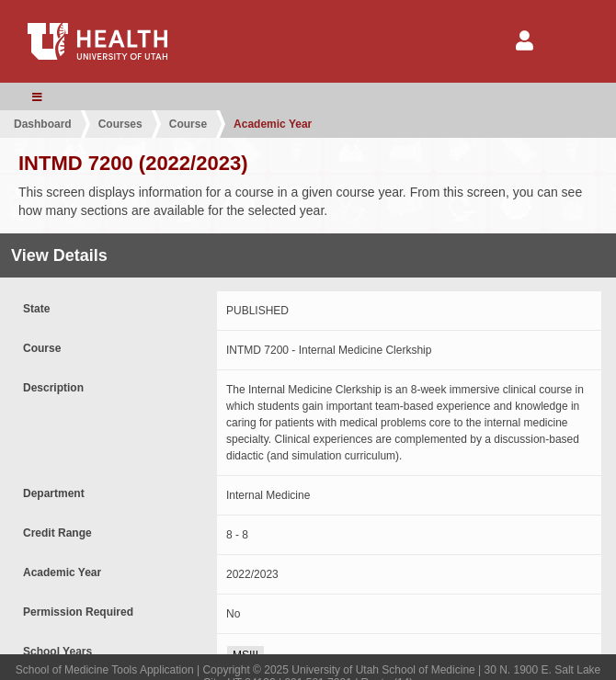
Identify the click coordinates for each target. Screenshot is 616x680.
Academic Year (273, 124)
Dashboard (43, 124)
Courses (120, 124)
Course (188, 124)
